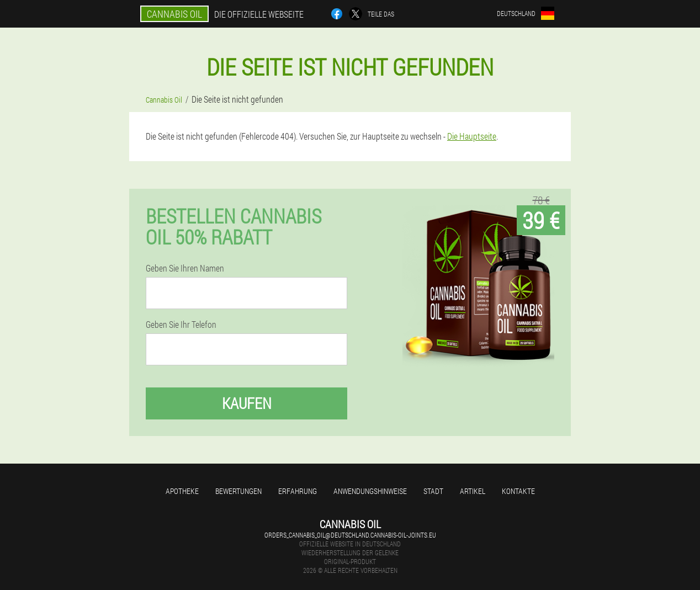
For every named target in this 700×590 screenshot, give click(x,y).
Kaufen (247, 403)
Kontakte (518, 491)
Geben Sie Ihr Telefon (181, 325)
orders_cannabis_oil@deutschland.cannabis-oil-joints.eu (350, 535)
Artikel (473, 491)
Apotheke (182, 491)
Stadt (433, 491)
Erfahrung (298, 491)
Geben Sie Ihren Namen (185, 268)
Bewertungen (238, 491)
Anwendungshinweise (370, 491)
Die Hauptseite (472, 136)
